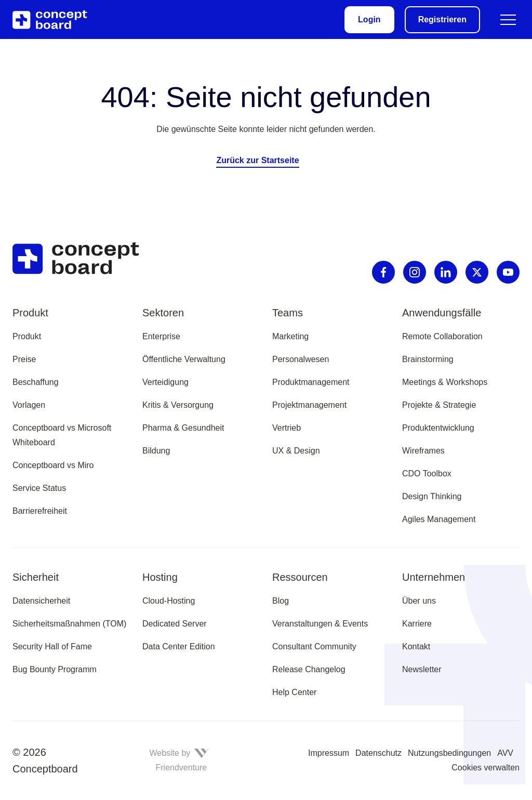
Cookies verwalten (486, 768)
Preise (24, 359)
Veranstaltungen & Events (320, 624)
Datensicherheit (41, 601)
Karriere (417, 624)
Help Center (294, 692)
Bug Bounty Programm (55, 669)
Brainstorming (428, 359)
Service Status (39, 488)
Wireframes (423, 451)
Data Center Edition (179, 646)
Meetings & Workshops (445, 382)
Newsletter (422, 669)
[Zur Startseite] (56, 19)
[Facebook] (383, 272)
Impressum (329, 753)
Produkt (27, 336)
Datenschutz (378, 753)
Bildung (156, 451)
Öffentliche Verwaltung (184, 359)
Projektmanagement (309, 405)
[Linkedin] (446, 272)
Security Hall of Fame (52, 646)
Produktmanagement (311, 382)
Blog (281, 601)
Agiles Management (439, 519)
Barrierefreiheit (40, 511)
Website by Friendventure (179, 760)
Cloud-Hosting (169, 601)
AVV (505, 753)
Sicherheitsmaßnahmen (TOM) (69, 624)
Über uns (419, 601)
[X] (477, 272)
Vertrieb (287, 428)
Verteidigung (165, 382)
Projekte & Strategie (439, 405)
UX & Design (296, 451)
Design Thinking (432, 496)
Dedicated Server (175, 624)
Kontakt (416, 646)
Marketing (290, 336)
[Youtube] (508, 272)
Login (369, 19)
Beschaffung (36, 382)
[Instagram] (415, 272)
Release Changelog (309, 669)
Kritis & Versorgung (178, 405)
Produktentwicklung (438, 428)
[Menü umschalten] (508, 20)
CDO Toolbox (427, 474)
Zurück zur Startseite (257, 160)
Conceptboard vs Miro (53, 465)
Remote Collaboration (442, 336)
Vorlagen (29, 405)
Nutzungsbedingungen (449, 753)
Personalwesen (301, 359)
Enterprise (161, 336)
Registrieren (442, 19)
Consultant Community (314, 646)
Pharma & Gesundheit (183, 428)
